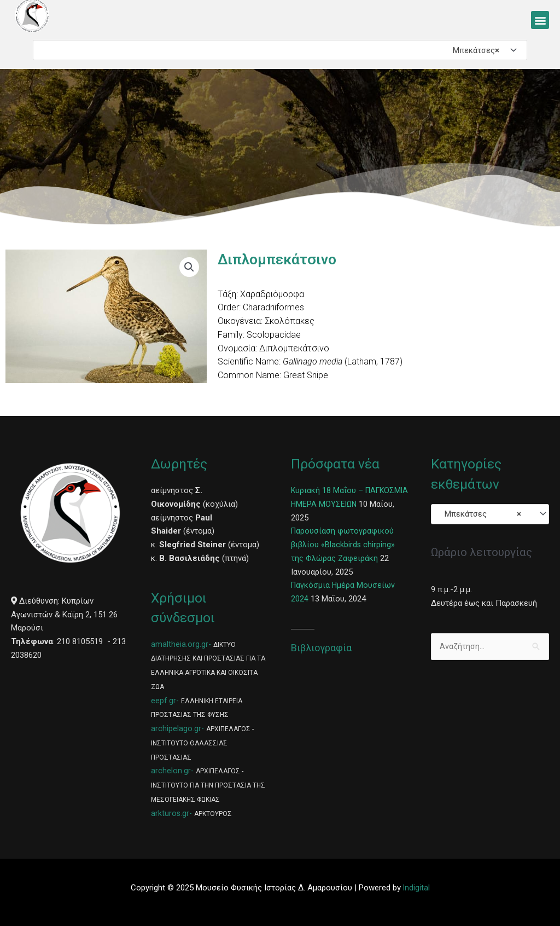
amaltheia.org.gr (180, 644)
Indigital (416, 888)
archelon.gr (171, 771)
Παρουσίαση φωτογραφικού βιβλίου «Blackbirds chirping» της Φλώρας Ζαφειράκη (344, 545)
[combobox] (280, 50)
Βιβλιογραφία (321, 648)
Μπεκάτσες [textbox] (473, 50)
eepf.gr (164, 701)
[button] (540, 20)
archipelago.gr (176, 728)
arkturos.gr (170, 813)
